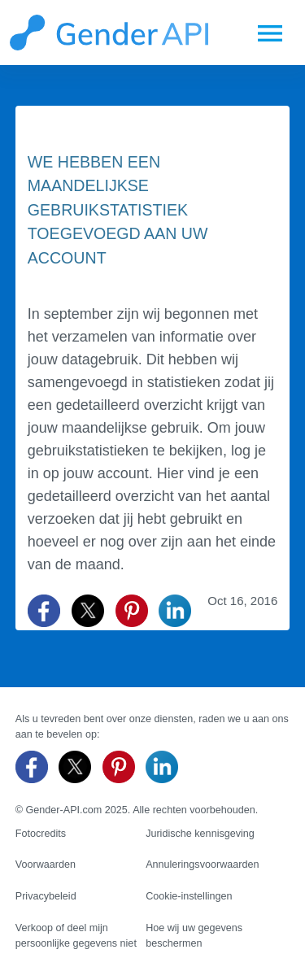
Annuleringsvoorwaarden (202, 865)
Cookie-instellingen (189, 896)
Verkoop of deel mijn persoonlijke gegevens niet (76, 936)
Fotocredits (41, 834)
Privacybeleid (46, 896)
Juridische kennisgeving (200, 834)
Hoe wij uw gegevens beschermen (194, 936)
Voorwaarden (46, 865)
